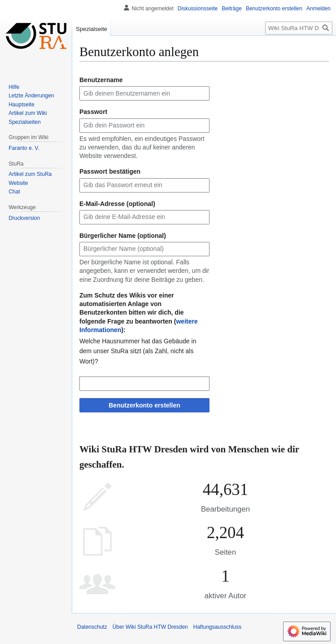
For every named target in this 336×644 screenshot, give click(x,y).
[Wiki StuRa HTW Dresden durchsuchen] (299, 28)
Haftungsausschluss (217, 627)
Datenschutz (92, 627)
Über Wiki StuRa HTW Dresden (150, 627)
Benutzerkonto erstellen (144, 405)
